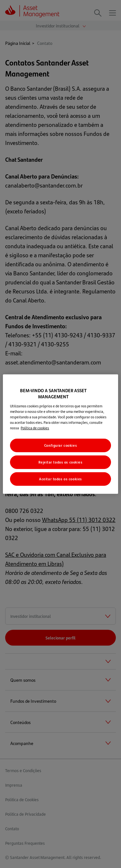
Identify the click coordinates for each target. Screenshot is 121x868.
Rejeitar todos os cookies (60, 462)
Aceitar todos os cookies (60, 479)
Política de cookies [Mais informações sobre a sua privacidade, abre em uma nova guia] (35, 428)
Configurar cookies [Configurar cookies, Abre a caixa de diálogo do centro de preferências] (60, 445)
